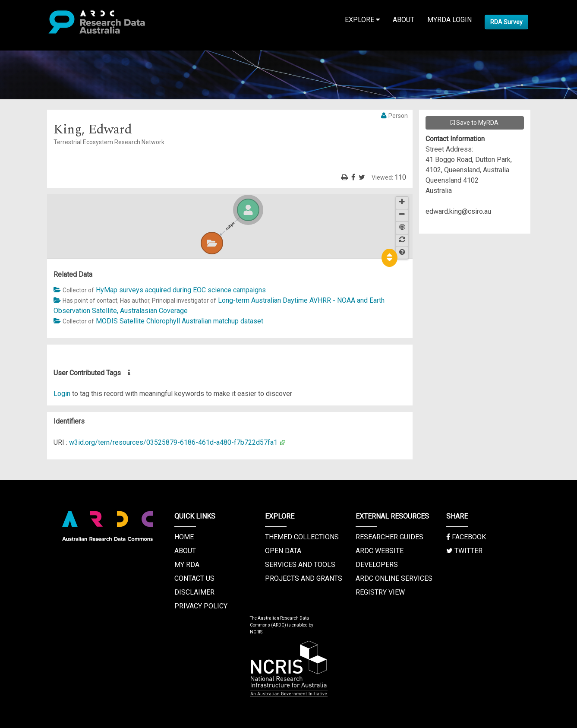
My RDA (187, 565)
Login (62, 394)
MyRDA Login (449, 20)
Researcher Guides (389, 537)
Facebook (466, 537)
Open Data (283, 551)
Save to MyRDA (475, 123)
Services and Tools (300, 565)
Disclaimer (194, 592)
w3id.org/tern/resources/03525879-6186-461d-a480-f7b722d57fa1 (173, 442)
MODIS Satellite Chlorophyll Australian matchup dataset (180, 321)
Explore (362, 20)
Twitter (464, 551)
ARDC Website (380, 551)
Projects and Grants (304, 578)
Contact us (194, 578)
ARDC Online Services (394, 578)
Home (184, 537)
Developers (377, 565)
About (404, 20)
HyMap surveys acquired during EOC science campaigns (181, 290)
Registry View (380, 592)
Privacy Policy (201, 606)
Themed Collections (302, 537)
